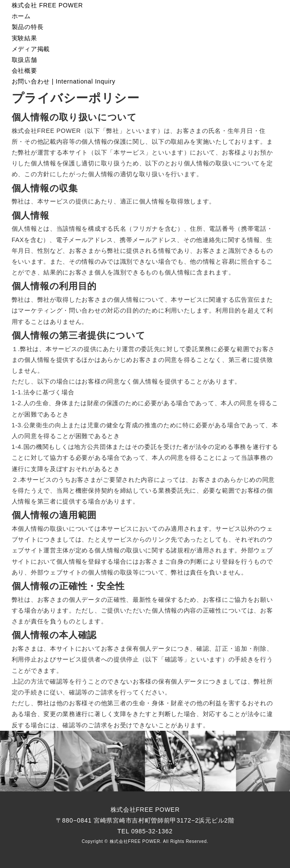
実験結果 (24, 38)
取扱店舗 (24, 60)
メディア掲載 (31, 49)
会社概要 (24, 71)
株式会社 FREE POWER (47, 5)
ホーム (21, 16)
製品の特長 (28, 27)
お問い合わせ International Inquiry (64, 81)
